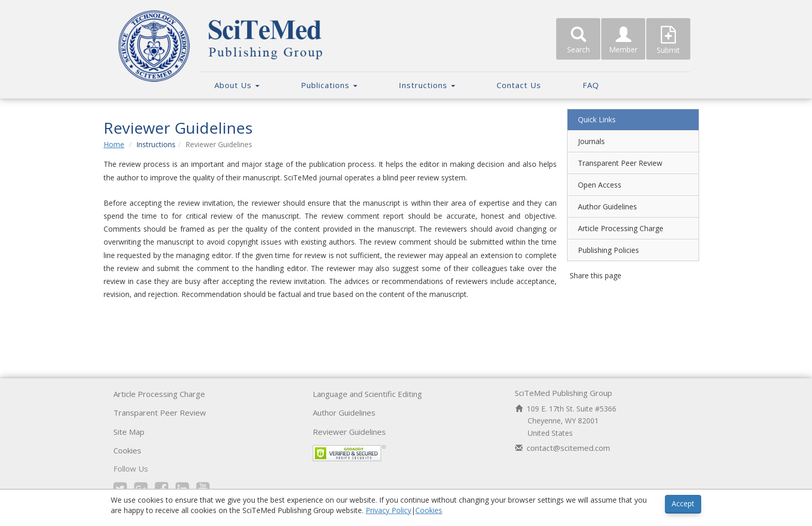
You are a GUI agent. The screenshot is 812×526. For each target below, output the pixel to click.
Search (578, 40)
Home (125, 144)
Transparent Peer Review (614, 163)
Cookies (127, 450)
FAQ (591, 85)
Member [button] (623, 40)
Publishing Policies (603, 250)
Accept (683, 503)
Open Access (594, 185)
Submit (668, 40)
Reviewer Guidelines (349, 432)
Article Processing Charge (615, 228)
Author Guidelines (602, 207)
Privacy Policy (388, 510)
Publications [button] (329, 85)
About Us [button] (237, 85)
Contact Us (519, 85)
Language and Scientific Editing (367, 394)
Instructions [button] (427, 85)
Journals (586, 141)
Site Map (129, 432)
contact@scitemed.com (568, 448)
